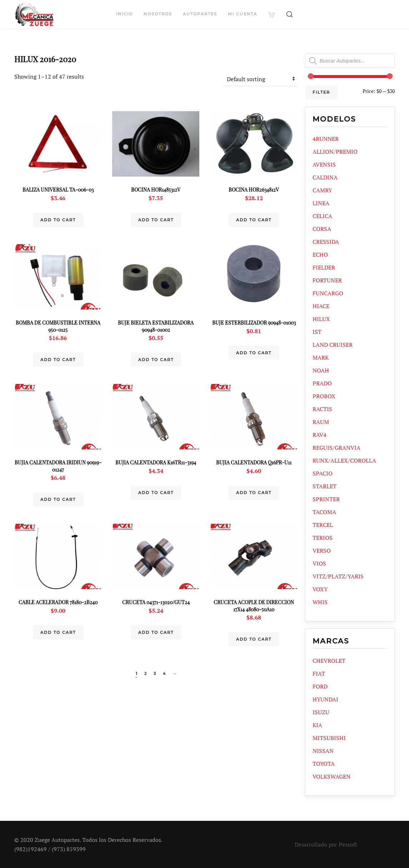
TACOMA (324, 512)
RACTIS (322, 409)
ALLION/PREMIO (335, 152)
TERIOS (323, 538)
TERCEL (323, 525)
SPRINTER (326, 499)
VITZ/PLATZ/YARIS (338, 576)
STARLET (325, 486)
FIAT (319, 674)
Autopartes (200, 14)
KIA (317, 725)
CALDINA (325, 177)
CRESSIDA (326, 242)
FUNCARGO (328, 293)
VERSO (322, 551)
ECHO (320, 255)
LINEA (321, 203)
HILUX (321, 319)
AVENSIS (324, 164)
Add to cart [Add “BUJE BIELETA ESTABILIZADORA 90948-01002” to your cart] (156, 360)
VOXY (320, 589)
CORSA (322, 229)
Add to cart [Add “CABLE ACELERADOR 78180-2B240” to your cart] (58, 632)
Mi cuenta (243, 14)
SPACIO (323, 473)
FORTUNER (327, 280)
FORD (320, 686)
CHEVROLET (329, 661)
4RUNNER (326, 139)
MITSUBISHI (329, 738)
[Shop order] (261, 79)
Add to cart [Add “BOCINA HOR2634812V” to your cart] (254, 220)
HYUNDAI (325, 699)
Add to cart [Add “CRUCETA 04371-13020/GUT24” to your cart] (156, 632)
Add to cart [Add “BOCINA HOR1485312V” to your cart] (156, 220)
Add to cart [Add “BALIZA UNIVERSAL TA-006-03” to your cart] (58, 220)
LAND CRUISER (333, 345)
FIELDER (324, 267)
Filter (321, 92)
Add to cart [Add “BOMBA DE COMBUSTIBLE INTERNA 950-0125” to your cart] (58, 360)
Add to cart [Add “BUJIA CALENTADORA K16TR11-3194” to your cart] (156, 493)
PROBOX (324, 396)
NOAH (321, 370)
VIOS (319, 563)
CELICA (322, 216)
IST (317, 332)
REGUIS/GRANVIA (336, 448)
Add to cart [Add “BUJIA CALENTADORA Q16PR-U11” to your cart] (254, 493)
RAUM (321, 422)
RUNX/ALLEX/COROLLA (344, 460)
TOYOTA (324, 764)
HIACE (321, 306)
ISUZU (321, 712)
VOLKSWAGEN (331, 776)
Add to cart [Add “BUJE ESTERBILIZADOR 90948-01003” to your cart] (254, 353)
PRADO (322, 383)
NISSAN (323, 751)
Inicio (124, 14)
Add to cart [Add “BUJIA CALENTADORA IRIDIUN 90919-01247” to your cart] (58, 499)
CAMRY (322, 190)
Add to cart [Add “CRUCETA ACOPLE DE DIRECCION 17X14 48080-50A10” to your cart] (254, 639)
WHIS (320, 602)
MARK (321, 357)
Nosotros (158, 14)
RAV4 (320, 435)
